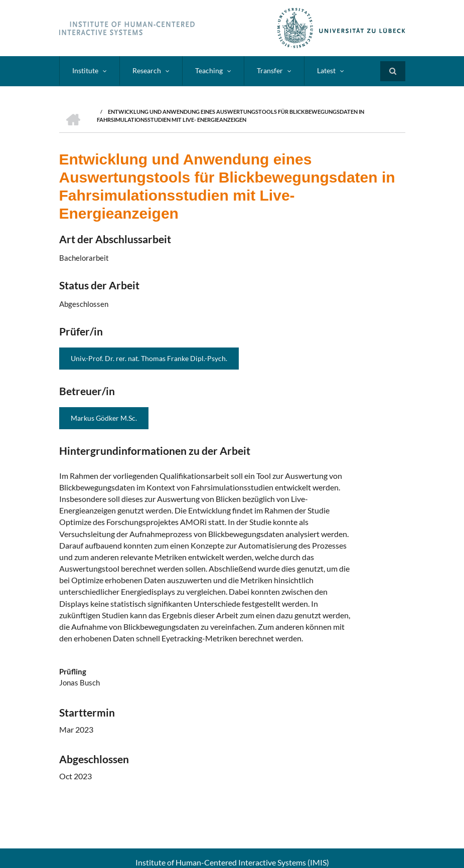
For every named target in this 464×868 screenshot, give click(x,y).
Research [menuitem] (147, 70)
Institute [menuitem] (85, 70)
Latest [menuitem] (326, 70)
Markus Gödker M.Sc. (104, 418)
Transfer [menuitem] (270, 70)
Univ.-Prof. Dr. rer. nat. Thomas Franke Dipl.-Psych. (149, 358)
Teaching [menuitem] (209, 70)
